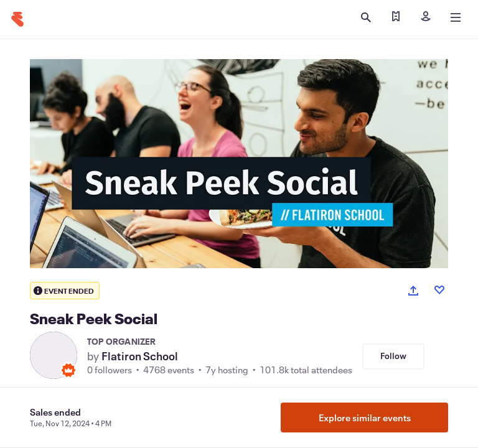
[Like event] (439, 290)
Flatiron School (140, 356)
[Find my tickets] (396, 17)
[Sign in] (426, 17)
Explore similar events (365, 418)
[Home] (17, 19)
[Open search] (366, 17)
